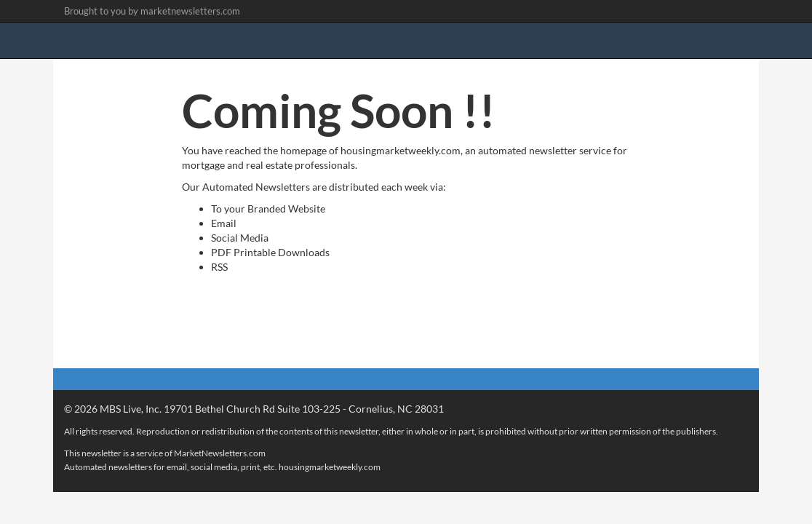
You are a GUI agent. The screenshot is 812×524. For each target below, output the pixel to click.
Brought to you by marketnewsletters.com (152, 11)
